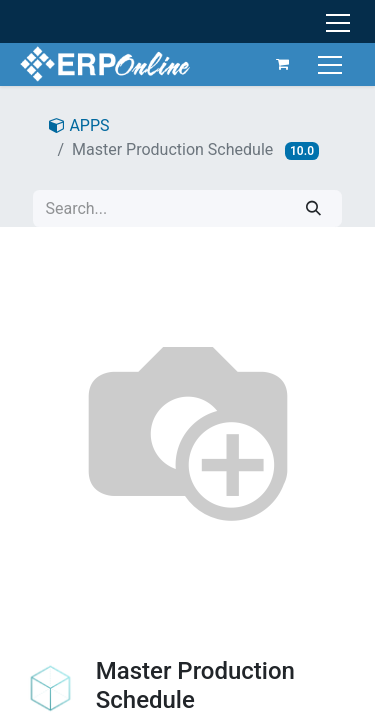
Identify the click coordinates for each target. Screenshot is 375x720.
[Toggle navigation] (332, 63)
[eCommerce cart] (283, 64)
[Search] (313, 208)
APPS (79, 125)
